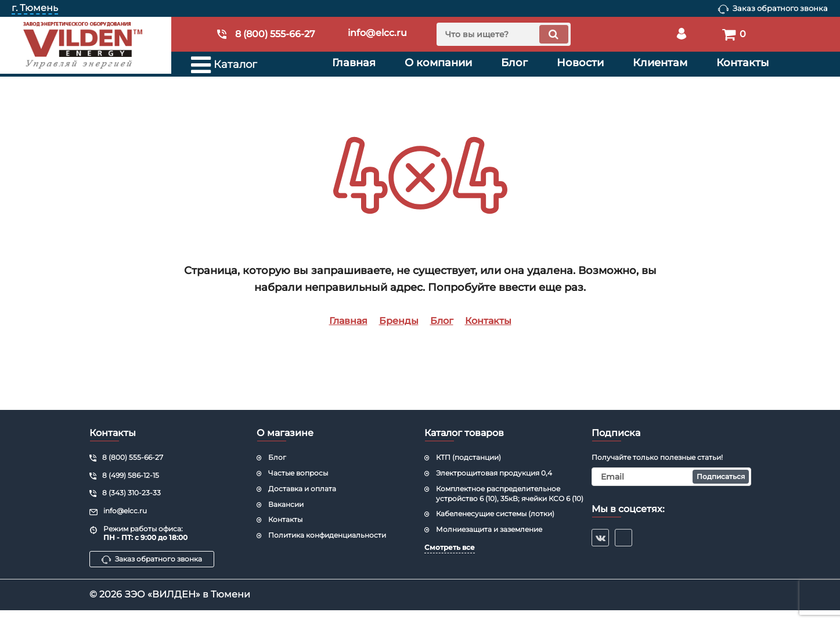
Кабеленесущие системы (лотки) (495, 514)
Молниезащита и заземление (489, 529)
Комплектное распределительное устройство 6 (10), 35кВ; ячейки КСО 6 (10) (510, 494)
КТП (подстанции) (468, 457)
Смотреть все (450, 547)
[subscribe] (671, 477)
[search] (504, 34)
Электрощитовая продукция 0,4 (494, 473)
